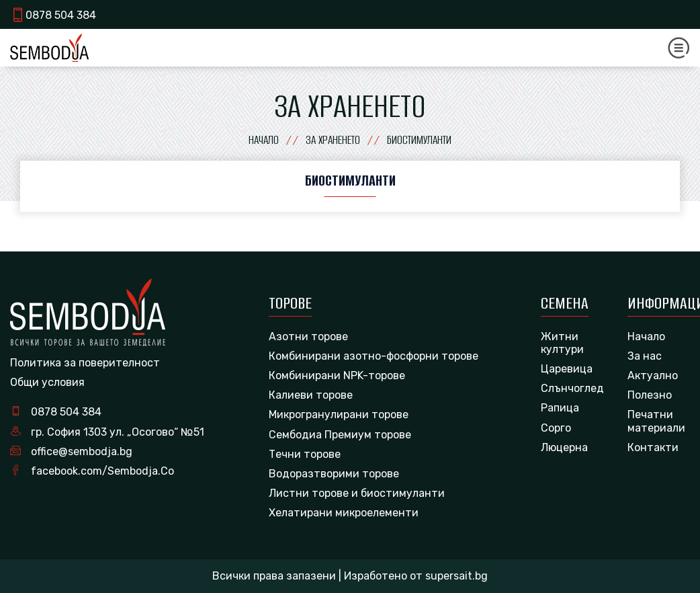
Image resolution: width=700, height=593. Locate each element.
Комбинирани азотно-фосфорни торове (374, 356)
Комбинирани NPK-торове (337, 375)
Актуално (653, 375)
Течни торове (305, 454)
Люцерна (564, 447)
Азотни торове (308, 337)
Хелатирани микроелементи (344, 513)
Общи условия (47, 382)
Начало (646, 337)
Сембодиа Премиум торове (340, 435)
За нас (645, 356)
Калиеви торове (311, 395)
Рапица (560, 408)
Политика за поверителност (85, 363)
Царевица (567, 369)
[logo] (49, 47)
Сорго (556, 428)
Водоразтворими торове (334, 474)
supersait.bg (456, 576)
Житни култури (562, 343)
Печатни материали (656, 421)
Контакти (653, 447)
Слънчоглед (572, 388)
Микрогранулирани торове (339, 414)
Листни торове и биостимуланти (357, 493)
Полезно (650, 395)
